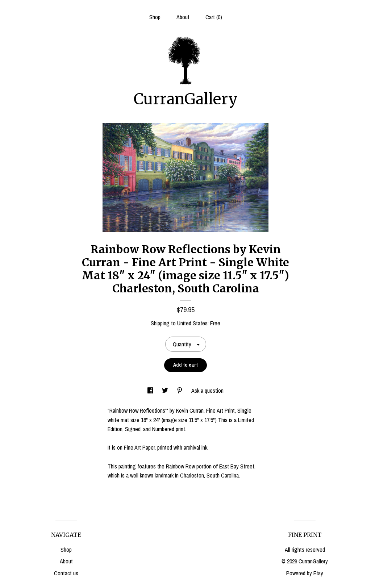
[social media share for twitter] (166, 391)
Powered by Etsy (305, 573)
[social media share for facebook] (151, 391)
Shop (155, 17)
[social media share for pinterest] (180, 391)
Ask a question (207, 391)
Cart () (214, 17)
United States (192, 323)
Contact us (66, 573)
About (183, 17)
